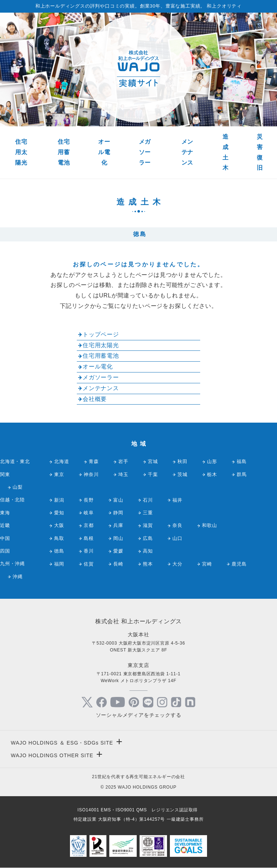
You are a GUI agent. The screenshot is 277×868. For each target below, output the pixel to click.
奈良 (177, 525)
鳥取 (59, 538)
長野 (89, 500)
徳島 (59, 551)
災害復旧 (260, 152)
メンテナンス (188, 152)
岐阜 (89, 513)
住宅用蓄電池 (64, 152)
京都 (89, 525)
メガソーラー (145, 152)
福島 (242, 461)
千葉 (153, 474)
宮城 (153, 461)
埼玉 (123, 474)
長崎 (118, 564)
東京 (59, 474)
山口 (177, 538)
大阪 (59, 525)
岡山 (118, 538)
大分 (177, 564)
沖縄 (18, 577)
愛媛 (118, 551)
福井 (177, 500)
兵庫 (118, 525)
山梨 (18, 487)
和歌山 (209, 525)
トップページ (101, 334)
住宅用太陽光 (21, 152)
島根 (89, 538)
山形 (212, 461)
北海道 (61, 461)
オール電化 (104, 152)
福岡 (59, 564)
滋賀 (148, 525)
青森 (94, 461)
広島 (148, 538)
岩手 (123, 461)
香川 (89, 551)
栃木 (212, 474)
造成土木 (226, 152)
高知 (148, 551)
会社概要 (95, 399)
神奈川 (91, 474)
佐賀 (89, 564)
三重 (148, 513)
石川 (148, 500)
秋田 (183, 461)
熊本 (148, 564)
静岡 (118, 513)
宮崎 (207, 564)
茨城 (183, 474)
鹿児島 (239, 564)
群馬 (242, 474)
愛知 (59, 513)
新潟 (59, 500)
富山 (118, 500)
